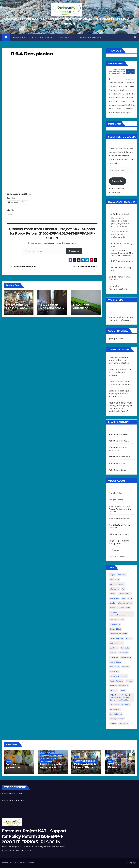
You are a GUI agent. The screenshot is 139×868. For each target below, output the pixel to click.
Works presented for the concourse (17, 767)
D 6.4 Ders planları (32, 54)
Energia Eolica (116, 493)
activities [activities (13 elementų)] (122, 575)
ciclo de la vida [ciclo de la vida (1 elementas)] (125, 603)
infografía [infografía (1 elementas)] (125, 648)
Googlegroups (131, 863)
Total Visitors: (9, 801)
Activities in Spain (118, 470)
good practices (116, 339)
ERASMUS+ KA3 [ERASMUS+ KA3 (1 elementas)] (116, 638)
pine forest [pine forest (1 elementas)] (114, 667)
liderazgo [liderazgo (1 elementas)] (114, 657)
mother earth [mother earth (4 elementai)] (115, 662)
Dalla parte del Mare (119, 534)
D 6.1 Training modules (122, 261)
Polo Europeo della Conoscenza (21, 863)
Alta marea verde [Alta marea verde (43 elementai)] (117, 584)
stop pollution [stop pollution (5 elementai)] (116, 714)
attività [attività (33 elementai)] (113, 594)
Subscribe (74, 251)
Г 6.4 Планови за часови (21, 267)
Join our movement (43, 37)
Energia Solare (116, 500)
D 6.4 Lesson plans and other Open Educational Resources (85, 761)
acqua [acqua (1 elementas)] (112, 575)
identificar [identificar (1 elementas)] (114, 648)
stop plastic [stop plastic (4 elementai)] (115, 709)
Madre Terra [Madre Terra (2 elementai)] (126, 657)
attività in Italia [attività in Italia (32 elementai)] (125, 594)
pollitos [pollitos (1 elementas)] (130, 681)
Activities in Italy (117, 463)
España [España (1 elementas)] (129, 638)
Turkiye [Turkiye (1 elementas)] (113, 723)
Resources (19, 37)
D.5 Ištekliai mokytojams (121, 214)
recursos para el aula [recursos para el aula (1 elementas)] (119, 686)
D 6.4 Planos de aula (85, 267)
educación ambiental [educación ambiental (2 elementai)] (119, 634)
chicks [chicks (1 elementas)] (112, 603)
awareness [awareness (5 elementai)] (114, 598)
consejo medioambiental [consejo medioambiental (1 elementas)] (120, 608)
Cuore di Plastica (117, 557)
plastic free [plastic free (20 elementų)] (115, 671)
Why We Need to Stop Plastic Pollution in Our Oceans (120, 509)
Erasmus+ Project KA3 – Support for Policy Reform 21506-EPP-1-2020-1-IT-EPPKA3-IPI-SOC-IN (34, 836)
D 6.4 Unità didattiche (81, 306)
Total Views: (8, 793)
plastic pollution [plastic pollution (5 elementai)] (116, 681)
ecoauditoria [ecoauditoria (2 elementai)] (115, 624)
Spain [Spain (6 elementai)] (123, 690)
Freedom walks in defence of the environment (53, 767)
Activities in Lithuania (120, 457)
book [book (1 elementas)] (130, 598)
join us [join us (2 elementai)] (113, 653)
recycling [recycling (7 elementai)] (114, 690)
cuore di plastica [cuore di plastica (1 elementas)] (117, 620)
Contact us (66, 37)
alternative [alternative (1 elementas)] (114, 589)
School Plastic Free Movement (52, 755)
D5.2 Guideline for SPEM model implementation (120, 234)
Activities (51, 752)
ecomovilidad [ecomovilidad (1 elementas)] (115, 629)
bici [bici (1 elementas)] (123, 598)
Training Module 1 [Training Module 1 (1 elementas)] (117, 719)
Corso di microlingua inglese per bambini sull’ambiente (119, 394)
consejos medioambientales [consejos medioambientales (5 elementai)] (117, 614)
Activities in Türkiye (118, 434)
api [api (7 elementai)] (123, 589)
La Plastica (114, 550)
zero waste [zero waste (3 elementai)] (123, 723)
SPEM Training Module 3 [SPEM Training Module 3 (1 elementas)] (120, 705)
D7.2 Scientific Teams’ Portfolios (118, 767)
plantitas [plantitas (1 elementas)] (126, 667)
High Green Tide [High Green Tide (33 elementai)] (116, 643)
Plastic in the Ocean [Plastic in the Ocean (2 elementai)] (118, 676)
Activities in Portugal (119, 441)
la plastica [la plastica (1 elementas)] (124, 653)
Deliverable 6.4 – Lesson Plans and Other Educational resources (122, 253)
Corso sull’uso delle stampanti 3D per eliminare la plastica (119, 360)
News (9, 761)
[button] (135, 37)
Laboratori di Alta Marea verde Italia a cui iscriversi (121, 372)
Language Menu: (89, 37)
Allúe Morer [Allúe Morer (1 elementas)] (115, 579)
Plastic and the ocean (120, 518)
